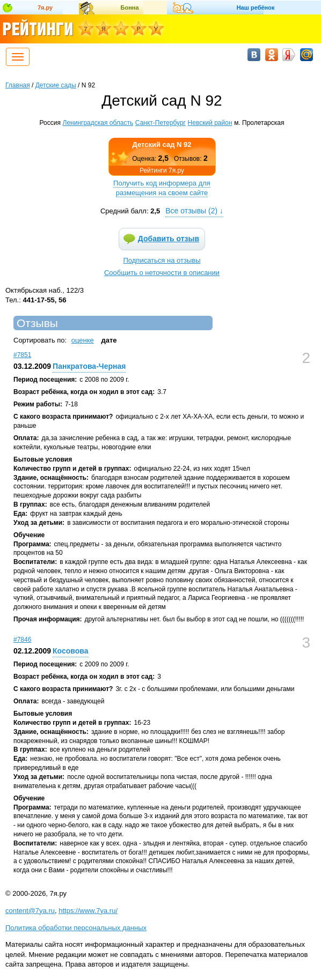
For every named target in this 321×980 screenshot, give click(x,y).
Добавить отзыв (169, 239)
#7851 (22, 355)
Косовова (70, 651)
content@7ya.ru (30, 911)
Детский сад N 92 (162, 144)
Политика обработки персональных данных (76, 928)
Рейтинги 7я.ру (162, 170)
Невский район (210, 123)
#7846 (22, 640)
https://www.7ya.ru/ (88, 911)
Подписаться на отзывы (162, 260)
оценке (83, 340)
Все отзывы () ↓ (194, 211)
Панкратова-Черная (89, 366)
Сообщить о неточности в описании (162, 273)
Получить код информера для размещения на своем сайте (162, 188)
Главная (18, 85)
